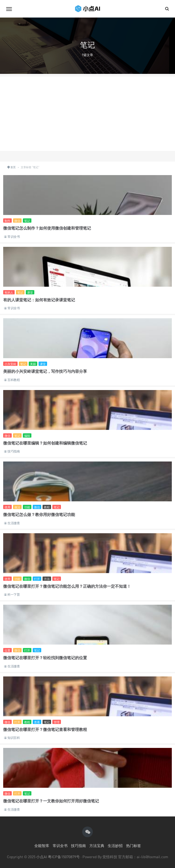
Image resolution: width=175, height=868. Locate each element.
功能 (27, 507)
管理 (57, 722)
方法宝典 (97, 846)
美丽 (33, 364)
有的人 (9, 292)
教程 (47, 507)
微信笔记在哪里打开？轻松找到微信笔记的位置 (45, 658)
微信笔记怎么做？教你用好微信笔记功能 (39, 514)
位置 (7, 650)
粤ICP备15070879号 (64, 857)
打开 (37, 579)
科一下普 (14, 594)
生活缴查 (14, 523)
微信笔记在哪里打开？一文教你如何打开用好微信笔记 (51, 801)
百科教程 (14, 380)
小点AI (42, 857)
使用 (7, 507)
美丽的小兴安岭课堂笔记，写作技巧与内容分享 (45, 371)
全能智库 (42, 846)
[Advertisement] (87, 114)
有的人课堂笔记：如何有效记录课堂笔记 (39, 300)
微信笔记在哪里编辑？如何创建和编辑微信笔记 (45, 443)
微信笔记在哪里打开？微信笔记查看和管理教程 (45, 729)
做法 (17, 507)
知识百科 (14, 738)
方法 (47, 579)
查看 (37, 722)
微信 (17, 221)
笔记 (27, 221)
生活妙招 (115, 846)
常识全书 (14, 237)
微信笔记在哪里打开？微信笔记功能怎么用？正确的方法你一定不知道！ (67, 586)
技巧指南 (14, 451)
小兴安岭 (10, 364)
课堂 (30, 292)
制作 (7, 221)
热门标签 (134, 846)
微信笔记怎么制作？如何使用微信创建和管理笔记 (47, 228)
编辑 (27, 436)
